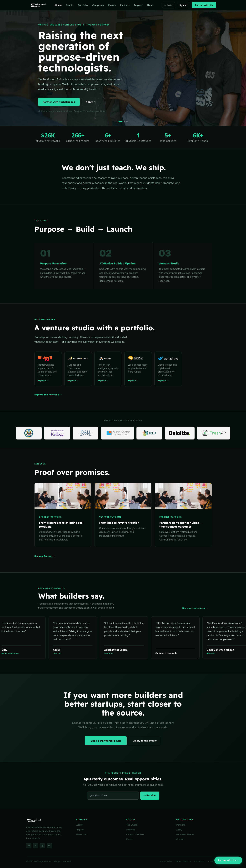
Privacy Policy (166, 861)
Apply (183, 5)
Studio (70, 5)
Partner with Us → (228, 860)
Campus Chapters (135, 834)
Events (112, 5)
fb (29, 846)
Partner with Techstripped (59, 102)
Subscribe (150, 795)
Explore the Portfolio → (48, 395)
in (49, 846)
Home (58, 5)
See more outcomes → (195, 608)
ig (42, 846)
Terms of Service (183, 861)
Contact (180, 839)
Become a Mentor (185, 834)
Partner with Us (204, 5)
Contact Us (199, 861)
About (150, 5)
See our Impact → (45, 556)
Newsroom (82, 834)
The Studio (132, 825)
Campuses (98, 5)
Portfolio (83, 5)
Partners (125, 5)
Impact (138, 5)
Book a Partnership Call (106, 741)
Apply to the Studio (145, 741)
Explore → (43, 380)
